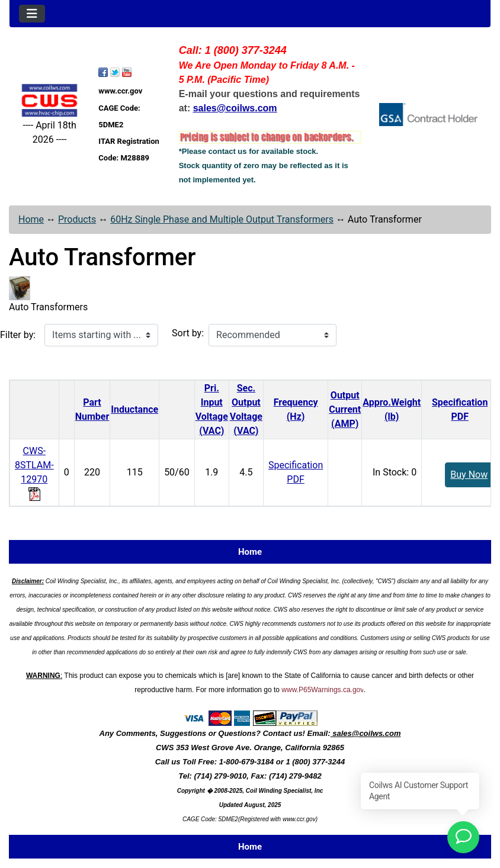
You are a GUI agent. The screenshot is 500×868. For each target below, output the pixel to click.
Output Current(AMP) (345, 409)
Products (77, 219)
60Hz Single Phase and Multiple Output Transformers (222, 219)
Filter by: (18, 335)
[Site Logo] (49, 100)
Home (31, 219)
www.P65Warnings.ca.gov (322, 690)
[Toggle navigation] (32, 14)
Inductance (134, 409)
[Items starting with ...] (101, 335)
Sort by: (188, 333)
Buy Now (469, 475)
